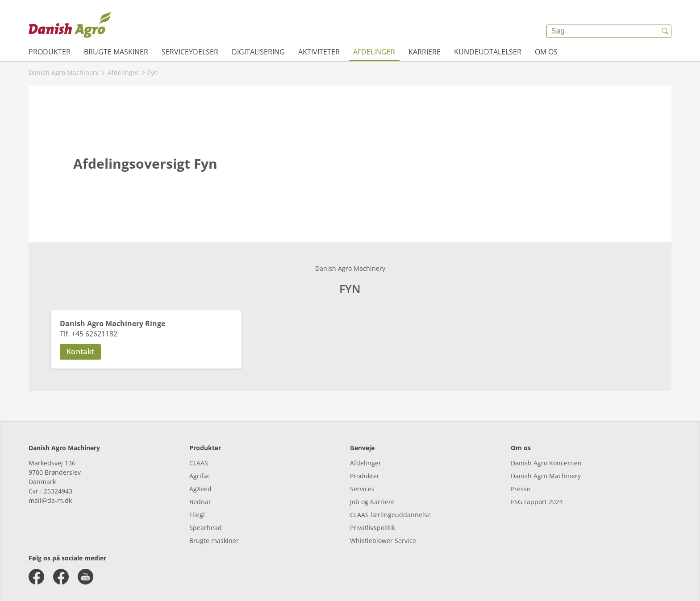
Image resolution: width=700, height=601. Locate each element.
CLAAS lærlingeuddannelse (390, 515)
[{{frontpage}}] (70, 25)
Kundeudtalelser (488, 52)
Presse (521, 489)
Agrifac (200, 476)
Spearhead (206, 528)
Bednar (200, 502)
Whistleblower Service (383, 541)
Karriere (425, 52)
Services (362, 489)
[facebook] (36, 577)
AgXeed (200, 489)
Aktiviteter (319, 52)
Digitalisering (258, 52)
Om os (546, 52)
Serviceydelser (190, 52)
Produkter (50, 52)
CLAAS (199, 463)
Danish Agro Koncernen (546, 463)
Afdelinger (374, 52)
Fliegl (197, 515)
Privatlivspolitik (373, 528)
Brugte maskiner (116, 52)
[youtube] (85, 577)
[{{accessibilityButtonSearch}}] (665, 31)
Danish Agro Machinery (546, 476)
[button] (146, 352)
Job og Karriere (372, 502)
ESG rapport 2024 (537, 502)
